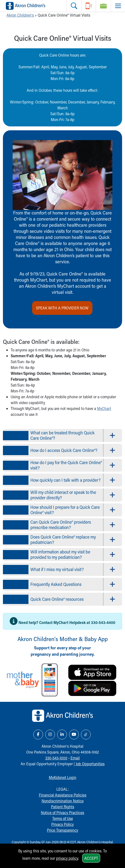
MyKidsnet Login (63, 777)
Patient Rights (63, 807)
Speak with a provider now (62, 308)
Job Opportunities (90, 764)
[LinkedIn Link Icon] (62, 735)
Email (75, 758)
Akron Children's (20, 15)
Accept (91, 858)
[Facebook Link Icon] (38, 735)
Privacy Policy (62, 824)
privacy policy (67, 858)
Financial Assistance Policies (63, 795)
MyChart (104, 408)
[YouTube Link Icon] (74, 735)
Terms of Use (63, 818)
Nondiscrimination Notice (63, 801)
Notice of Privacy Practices (62, 812)
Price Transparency (62, 830)
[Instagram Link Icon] (50, 735)
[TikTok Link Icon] (86, 735)
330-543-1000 (56, 758)
